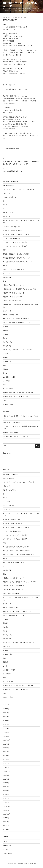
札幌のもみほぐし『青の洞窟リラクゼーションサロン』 (20, 289)
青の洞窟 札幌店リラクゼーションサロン (19, 89)
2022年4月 (6, 760)
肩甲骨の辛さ (7, 346)
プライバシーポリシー (9, 863)
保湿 (4, 250)
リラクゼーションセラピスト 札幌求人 (15, 246)
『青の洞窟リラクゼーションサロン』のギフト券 (18, 189)
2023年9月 (6, 736)
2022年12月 (7, 740)
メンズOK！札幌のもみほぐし (12, 227)
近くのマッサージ (8, 389)
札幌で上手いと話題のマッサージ (13, 285)
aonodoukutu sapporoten (11, 181)
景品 (4, 281)
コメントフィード (8, 849)
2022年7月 (6, 748)
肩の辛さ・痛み (8, 342)
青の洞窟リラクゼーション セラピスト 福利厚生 (18, 393)
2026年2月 (6, 713)
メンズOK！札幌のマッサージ (12, 231)
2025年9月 (6, 717)
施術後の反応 (7, 277)
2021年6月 (6, 787)
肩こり (5, 338)
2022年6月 (6, 752)
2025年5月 (6, 721)
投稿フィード (7, 845)
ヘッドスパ (6, 217)
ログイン (6, 841)
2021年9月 (6, 775)
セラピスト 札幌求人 (9, 213)
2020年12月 (7, 806)
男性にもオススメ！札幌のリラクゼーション (17, 319)
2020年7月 (6, 826)
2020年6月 (6, 830)
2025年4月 (6, 724)
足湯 (4, 385)
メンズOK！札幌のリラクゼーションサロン (17, 234)
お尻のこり (6, 193)
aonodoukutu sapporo (19, 17)
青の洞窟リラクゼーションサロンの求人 (16, 396)
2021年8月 (6, 779)
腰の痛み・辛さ (8, 361)
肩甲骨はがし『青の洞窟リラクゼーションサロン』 (19, 350)
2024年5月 (6, 732)
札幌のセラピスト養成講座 (11, 422)
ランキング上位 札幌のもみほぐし (14, 238)
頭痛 (4, 400)
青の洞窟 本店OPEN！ (10, 433)
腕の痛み (6, 358)
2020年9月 (6, 818)
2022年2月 (6, 763)
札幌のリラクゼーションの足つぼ (13, 293)
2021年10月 (7, 771)
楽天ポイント (7, 311)
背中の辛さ (6, 354)
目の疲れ (6, 326)
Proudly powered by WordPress (27, 863)
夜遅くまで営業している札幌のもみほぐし (16, 254)
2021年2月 (6, 802)
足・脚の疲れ (7, 381)
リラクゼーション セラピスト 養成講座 (15, 242)
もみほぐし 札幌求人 (9, 197)
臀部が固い (6, 369)
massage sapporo (8, 185)
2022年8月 (6, 744)
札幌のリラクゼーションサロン (13, 297)
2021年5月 (6, 791)
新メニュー (6, 273)
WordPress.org (8, 853)
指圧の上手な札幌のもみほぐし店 (13, 270)
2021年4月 (6, 795)
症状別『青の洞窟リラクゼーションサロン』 (17, 322)
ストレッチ (6, 209)
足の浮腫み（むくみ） (10, 377)
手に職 (5, 266)
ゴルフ (5, 205)
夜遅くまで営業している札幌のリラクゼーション (18, 262)
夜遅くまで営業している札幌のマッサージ (16, 258)
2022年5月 (6, 756)
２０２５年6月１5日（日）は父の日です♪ (16, 436)
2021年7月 (6, 783)
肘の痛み (6, 334)
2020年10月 (7, 814)
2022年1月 (6, 767)
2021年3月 (6, 798)
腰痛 (4, 365)
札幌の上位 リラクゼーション (12, 148)
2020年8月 (6, 822)
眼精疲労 (6, 330)
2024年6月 (6, 728)
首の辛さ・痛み (8, 404)
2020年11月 (7, 810)
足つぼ (5, 373)
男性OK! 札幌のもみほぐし (11, 315)
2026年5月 (6, 709)
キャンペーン (7, 201)
